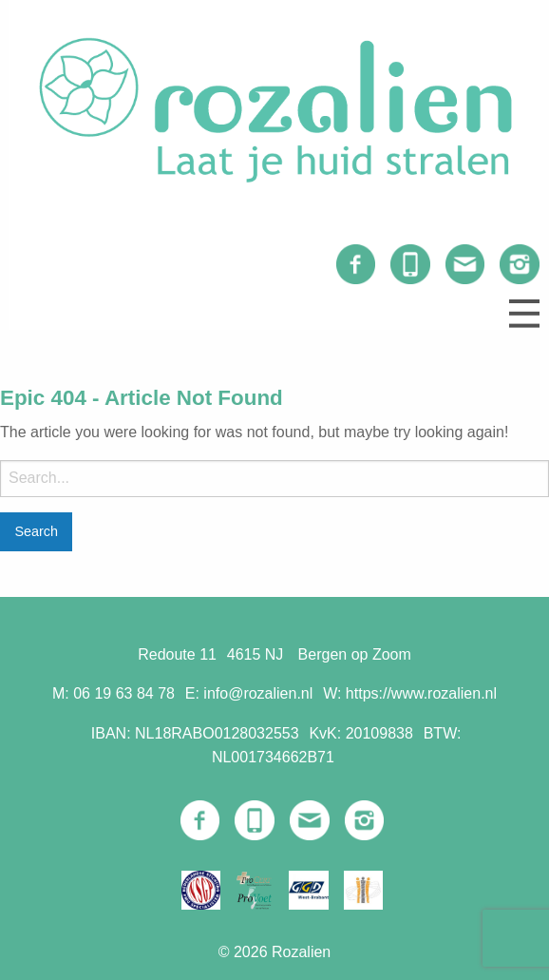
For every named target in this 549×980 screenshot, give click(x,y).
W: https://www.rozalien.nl (410, 693)
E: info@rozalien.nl (249, 693)
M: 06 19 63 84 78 (114, 693)
